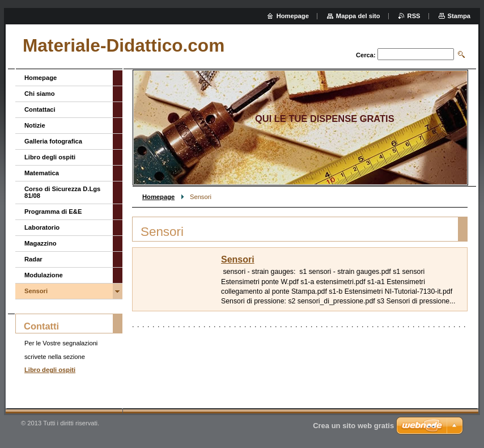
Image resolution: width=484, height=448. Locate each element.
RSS (414, 16)
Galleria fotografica (53, 141)
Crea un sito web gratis (353, 426)
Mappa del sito (358, 16)
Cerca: (366, 55)
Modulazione (44, 275)
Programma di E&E (53, 212)
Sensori (238, 259)
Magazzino (41, 243)
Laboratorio (42, 227)
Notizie (35, 125)
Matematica (42, 173)
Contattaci (40, 109)
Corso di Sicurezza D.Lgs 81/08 (62, 192)
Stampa (459, 16)
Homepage (158, 197)
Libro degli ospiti (50, 157)
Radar (33, 259)
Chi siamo (39, 94)
